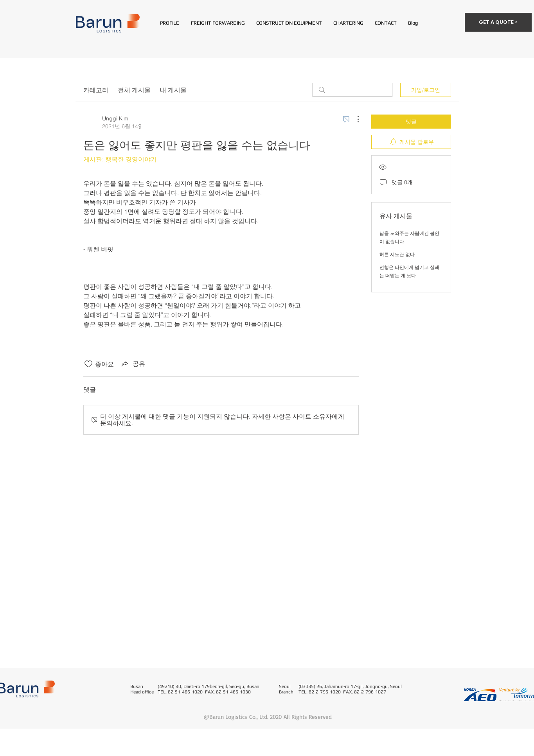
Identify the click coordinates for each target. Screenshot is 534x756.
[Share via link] (133, 364)
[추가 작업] (354, 119)
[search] (352, 90)
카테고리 (96, 90)
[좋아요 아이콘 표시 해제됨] (88, 364)
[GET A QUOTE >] (498, 22)
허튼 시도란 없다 (397, 254)
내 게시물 (173, 90)
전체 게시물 (134, 90)
